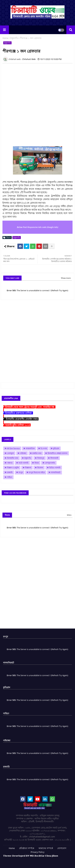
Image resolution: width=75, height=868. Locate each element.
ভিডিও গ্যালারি (55, 468)
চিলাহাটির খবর (13, 458)
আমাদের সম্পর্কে (46, 848)
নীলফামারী (54, 458)
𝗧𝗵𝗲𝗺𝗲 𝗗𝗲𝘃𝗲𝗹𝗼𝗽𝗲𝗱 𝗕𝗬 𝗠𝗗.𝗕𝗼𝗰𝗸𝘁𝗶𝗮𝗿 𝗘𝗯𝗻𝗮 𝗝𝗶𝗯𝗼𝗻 (31, 856)
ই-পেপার (44, 448)
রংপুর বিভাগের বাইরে (37, 472)
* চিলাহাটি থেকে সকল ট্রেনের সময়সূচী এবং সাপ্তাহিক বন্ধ (29, 407)
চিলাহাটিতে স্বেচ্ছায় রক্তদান (57, 453)
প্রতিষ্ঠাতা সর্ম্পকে (27, 848)
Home (5, 38)
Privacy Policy (37, 852)
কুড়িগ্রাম (56, 448)
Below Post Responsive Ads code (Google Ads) (38, 227)
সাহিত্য (10, 477)
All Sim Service (13, 448)
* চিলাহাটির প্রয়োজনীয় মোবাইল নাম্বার (21, 419)
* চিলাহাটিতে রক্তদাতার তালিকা (18, 413)
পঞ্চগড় (10, 463)
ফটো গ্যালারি (23, 463)
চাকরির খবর (37, 453)
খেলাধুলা (10, 453)
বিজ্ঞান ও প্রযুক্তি (13, 468)
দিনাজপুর (41, 458)
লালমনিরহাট (56, 472)
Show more (66, 278)
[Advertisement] (37, 103)
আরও (69, 515)
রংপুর (21, 472)
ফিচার (37, 463)
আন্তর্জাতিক (30, 448)
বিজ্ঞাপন (28, 468)
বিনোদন (40, 468)
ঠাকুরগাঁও (14, 38)
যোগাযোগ (62, 848)
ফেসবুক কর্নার (50, 463)
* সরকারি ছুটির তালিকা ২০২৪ (17, 425)
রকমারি (10, 472)
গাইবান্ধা (23, 453)
